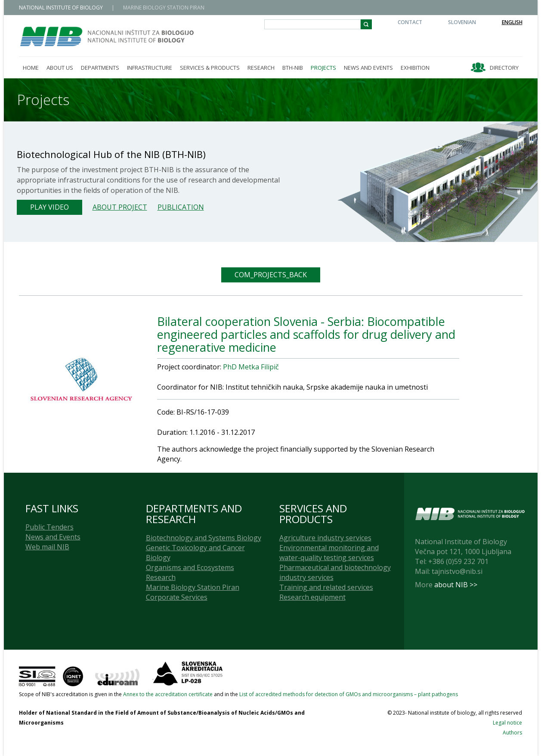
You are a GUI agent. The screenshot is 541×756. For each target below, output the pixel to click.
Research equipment (312, 597)
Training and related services (326, 587)
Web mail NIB (47, 547)
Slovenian (462, 22)
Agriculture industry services (325, 538)
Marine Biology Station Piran (193, 587)
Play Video (49, 207)
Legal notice (507, 723)
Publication (181, 207)
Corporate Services (177, 597)
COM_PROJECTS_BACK (271, 275)
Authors (512, 733)
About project (120, 207)
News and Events (53, 537)
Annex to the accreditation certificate (168, 694)
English (512, 22)
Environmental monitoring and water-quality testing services (329, 553)
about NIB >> (456, 585)
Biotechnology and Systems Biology (204, 538)
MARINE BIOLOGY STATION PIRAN (164, 8)
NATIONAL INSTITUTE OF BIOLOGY (61, 8)
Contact (410, 22)
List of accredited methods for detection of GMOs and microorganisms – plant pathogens (349, 694)
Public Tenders (49, 527)
